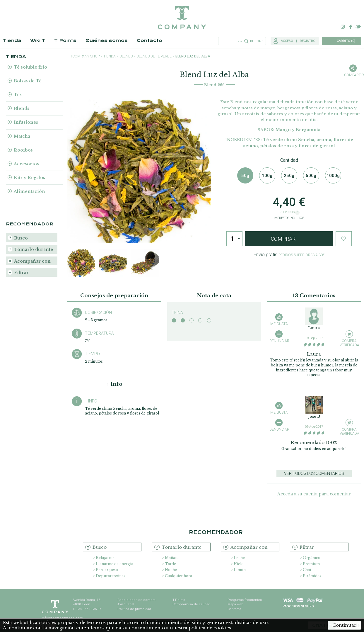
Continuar (344, 625)
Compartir (353, 75)
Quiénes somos (107, 40)
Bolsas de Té (28, 81)
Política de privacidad (134, 609)
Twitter (358, 27)
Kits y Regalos (29, 178)
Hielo (239, 564)
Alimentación (29, 191)
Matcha (22, 136)
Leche (239, 558)
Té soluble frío (30, 67)
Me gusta (279, 324)
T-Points (179, 600)
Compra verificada (349, 343)
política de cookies (210, 628)
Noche (171, 570)
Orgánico (312, 558)
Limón (240, 570)
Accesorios (26, 164)
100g (267, 176)
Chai (307, 570)
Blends (22, 108)
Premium (311, 564)
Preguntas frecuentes (245, 600)
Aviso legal (126, 604)
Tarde (170, 564)
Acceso (287, 41)
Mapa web (235, 604)
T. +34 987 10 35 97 (87, 609)
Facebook (351, 27)
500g (311, 176)
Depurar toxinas (111, 576)
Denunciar (279, 341)
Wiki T (38, 40)
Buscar (256, 41)
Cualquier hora (178, 576)
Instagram (343, 27)
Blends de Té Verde (154, 56)
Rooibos (23, 150)
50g (245, 176)
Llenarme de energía (115, 564)
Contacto (149, 40)
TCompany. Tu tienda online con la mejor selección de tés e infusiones (182, 18)
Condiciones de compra (136, 600)
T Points (65, 40)
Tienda (12, 40)
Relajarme (105, 558)
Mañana (172, 558)
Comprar (283, 239)
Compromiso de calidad (191, 604)
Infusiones (26, 122)
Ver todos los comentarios (314, 473)
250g (289, 176)
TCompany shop (85, 56)
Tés (18, 95)
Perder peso (107, 570)
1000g (333, 176)
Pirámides (312, 576)
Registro (308, 41)
